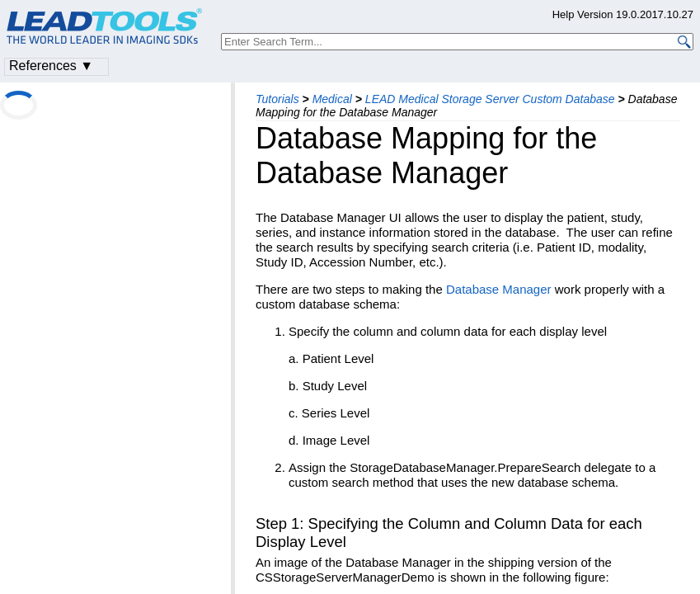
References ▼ (51, 66)
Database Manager (499, 289)
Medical (332, 99)
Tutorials (277, 99)
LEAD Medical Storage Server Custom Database (490, 99)
